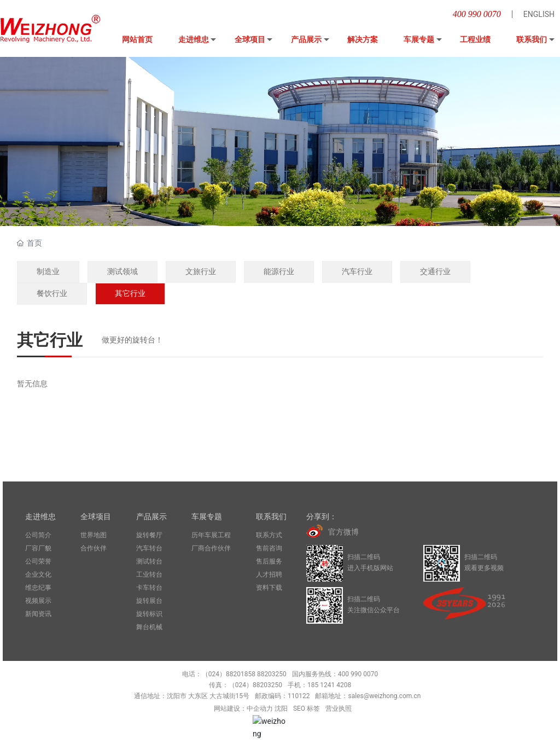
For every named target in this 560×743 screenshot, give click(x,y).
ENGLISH (539, 14)
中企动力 (260, 709)
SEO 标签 (307, 709)
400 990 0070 (477, 14)
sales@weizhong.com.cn (384, 696)
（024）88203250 (255, 685)
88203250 (272, 674)
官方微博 (343, 532)
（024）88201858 (229, 674)
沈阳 (281, 709)
